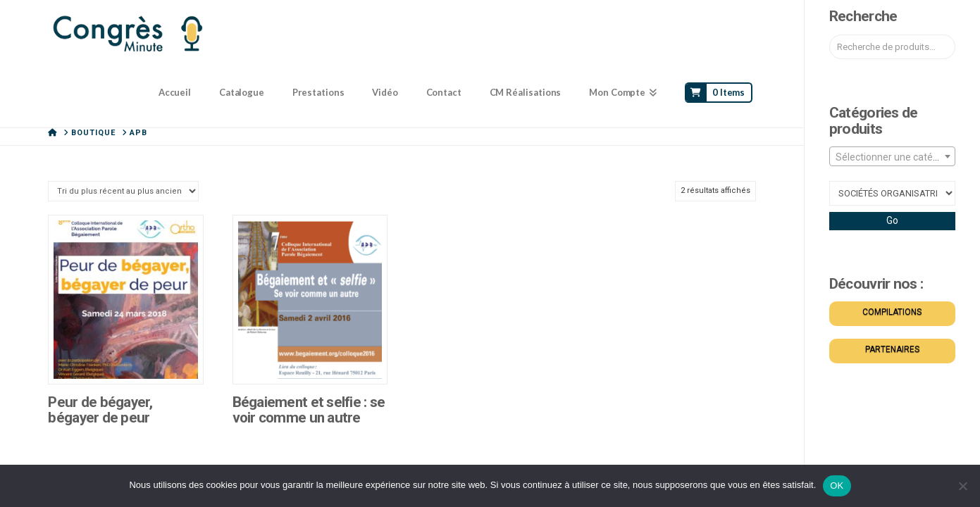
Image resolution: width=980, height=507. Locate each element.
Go (892, 220)
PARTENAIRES (892, 349)
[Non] (962, 486)
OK (837, 486)
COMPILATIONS (892, 312)
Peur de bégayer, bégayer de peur (100, 410)
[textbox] (892, 157)
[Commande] (123, 191)
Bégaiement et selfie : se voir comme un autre (309, 410)
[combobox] (892, 156)
